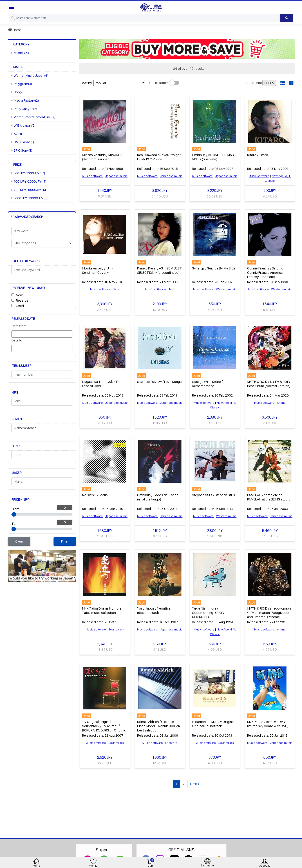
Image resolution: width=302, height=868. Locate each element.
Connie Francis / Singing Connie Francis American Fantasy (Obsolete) (266, 273)
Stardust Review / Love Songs (159, 382)
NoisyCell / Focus (95, 495)
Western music (226, 289)
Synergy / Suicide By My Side (214, 268)
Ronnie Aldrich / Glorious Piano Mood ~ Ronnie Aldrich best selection (159, 726)
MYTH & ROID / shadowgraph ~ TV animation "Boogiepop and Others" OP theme (269, 613)
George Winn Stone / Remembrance (207, 384)
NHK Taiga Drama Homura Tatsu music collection (102, 610)
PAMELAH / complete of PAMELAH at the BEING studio (269, 497)
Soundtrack (116, 629)
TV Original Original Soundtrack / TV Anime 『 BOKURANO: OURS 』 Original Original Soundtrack (104, 728)
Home (15, 30)
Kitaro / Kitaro (258, 155)
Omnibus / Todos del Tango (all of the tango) (158, 497)
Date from (19, 326)
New (19, 295)
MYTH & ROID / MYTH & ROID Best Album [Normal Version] (269, 384)
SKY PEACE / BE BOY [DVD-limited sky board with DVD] (268, 724)
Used (20, 306)
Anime (281, 403)
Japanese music (116, 176)
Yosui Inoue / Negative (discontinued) (154, 610)
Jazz (116, 289)
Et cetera (171, 743)
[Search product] (286, 18)
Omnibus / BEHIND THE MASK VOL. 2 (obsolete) (214, 157)
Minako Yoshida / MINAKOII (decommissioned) (102, 157)
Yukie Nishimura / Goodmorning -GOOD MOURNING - (208, 613)
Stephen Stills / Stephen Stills (214, 495)
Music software (93, 176)
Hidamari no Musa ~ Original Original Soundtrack (213, 724)
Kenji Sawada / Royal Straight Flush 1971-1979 (159, 157)
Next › (195, 784)
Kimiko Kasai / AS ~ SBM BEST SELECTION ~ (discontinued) (160, 270)
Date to (17, 340)
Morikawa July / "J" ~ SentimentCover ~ (97, 270)
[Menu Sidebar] (12, 7)
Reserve (22, 300)
